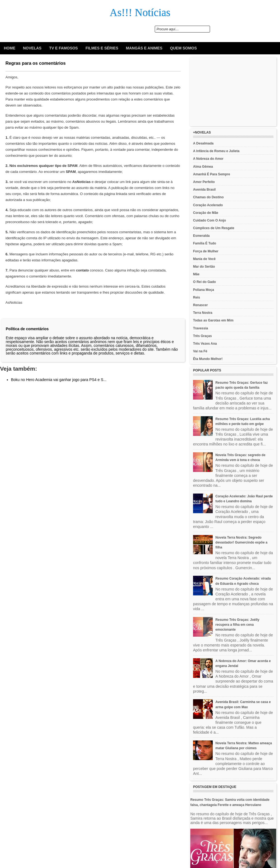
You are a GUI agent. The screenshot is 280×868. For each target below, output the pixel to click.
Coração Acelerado (208, 205)
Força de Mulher (206, 251)
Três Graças (202, 336)
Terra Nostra (203, 313)
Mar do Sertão (204, 267)
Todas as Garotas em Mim (213, 320)
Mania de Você (204, 259)
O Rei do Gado (204, 282)
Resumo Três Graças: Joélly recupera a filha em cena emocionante (237, 625)
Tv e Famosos (64, 48)
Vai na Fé (200, 351)
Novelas (32, 48)
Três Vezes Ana (205, 344)
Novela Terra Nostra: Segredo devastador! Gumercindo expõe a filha (241, 542)
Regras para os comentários (36, 63)
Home (10, 48)
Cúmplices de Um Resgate (214, 228)
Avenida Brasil (204, 190)
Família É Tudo (205, 243)
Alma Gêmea (203, 167)
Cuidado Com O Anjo (209, 220)
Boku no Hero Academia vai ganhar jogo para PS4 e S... (59, 380)
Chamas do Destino (208, 197)
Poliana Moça (204, 290)
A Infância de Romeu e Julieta (216, 151)
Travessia (201, 328)
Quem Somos (183, 48)
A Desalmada (203, 143)
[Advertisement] (233, 92)
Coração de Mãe (206, 213)
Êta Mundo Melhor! (208, 359)
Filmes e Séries (102, 48)
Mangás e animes (144, 48)
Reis (196, 297)
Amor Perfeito (204, 182)
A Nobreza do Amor (208, 159)
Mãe (196, 274)
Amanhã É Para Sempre (212, 174)
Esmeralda (201, 236)
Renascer (200, 305)
